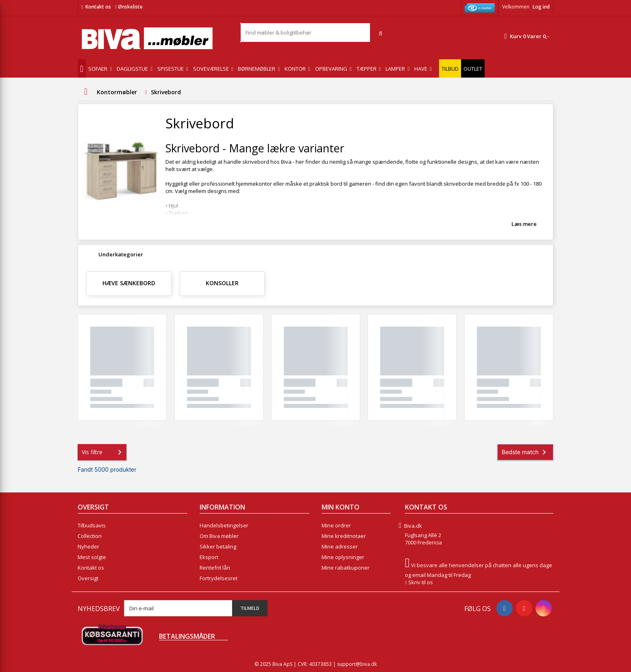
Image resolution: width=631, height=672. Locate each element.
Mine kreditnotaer (344, 536)
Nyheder (88, 546)
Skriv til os (421, 582)
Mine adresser (340, 546)
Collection (90, 536)
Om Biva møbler (219, 536)
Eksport (209, 557)
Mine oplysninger (343, 557)
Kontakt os (98, 7)
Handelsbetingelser (224, 525)
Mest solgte (92, 557)
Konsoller (222, 283)
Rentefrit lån (215, 568)
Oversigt (88, 578)
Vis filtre (103, 452)
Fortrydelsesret (219, 578)
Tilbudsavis (92, 525)
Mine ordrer (336, 525)
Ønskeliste (128, 7)
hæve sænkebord (129, 283)
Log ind (541, 7)
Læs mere (524, 224)
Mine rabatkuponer (346, 568)
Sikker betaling (218, 546)
